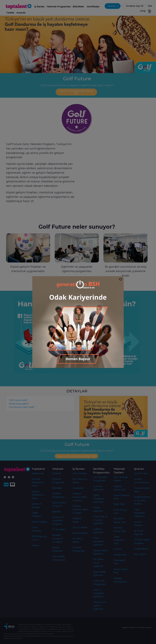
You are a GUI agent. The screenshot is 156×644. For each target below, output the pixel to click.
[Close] (121, 279)
